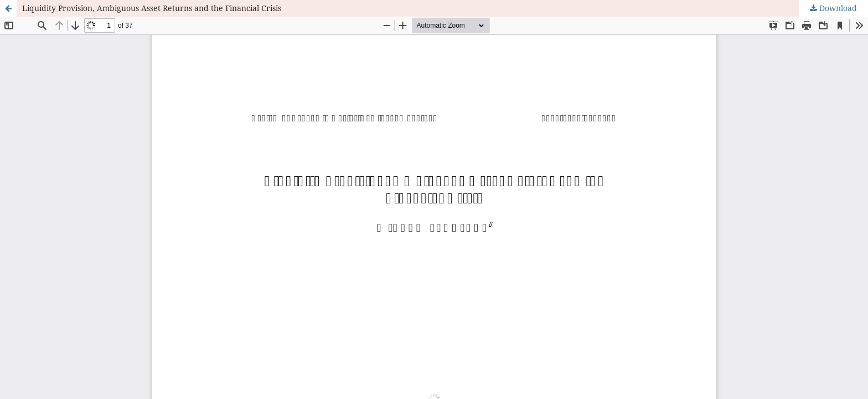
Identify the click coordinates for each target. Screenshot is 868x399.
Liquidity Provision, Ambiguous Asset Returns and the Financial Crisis (152, 8)
